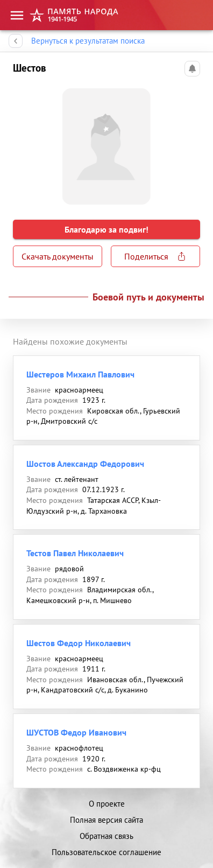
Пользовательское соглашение (106, 852)
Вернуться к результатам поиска (88, 41)
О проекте (107, 804)
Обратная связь (106, 836)
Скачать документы (58, 256)
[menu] (17, 15)
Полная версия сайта (106, 820)
